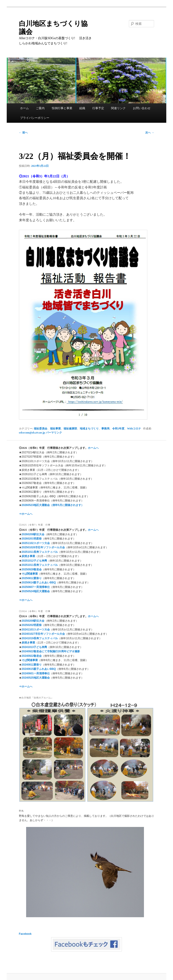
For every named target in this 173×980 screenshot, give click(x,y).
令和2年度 (118, 429)
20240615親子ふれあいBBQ (39, 669)
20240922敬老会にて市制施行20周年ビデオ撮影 (51, 651)
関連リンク (118, 108)
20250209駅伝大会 (33, 621)
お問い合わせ (142, 108)
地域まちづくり (89, 429)
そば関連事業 (30, 574)
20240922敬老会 (32, 656)
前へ (23, 133)
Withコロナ (134, 429)
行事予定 (98, 108)
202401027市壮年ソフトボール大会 (43, 634)
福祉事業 (55, 429)
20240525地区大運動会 (36, 678)
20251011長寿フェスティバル (40, 552)
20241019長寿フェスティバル (40, 638)
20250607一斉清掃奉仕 (36, 587)
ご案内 (40, 108)
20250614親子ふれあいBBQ (39, 583)
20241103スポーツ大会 (36, 630)
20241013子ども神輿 (34, 647)
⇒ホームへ (26, 514)
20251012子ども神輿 (34, 561)
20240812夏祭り (32, 665)
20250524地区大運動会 (36, 591)
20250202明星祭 (32, 625)
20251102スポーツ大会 (36, 543)
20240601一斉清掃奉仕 (36, 673)
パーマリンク (54, 433)
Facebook (25, 934)
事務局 (105, 429)
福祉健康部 (70, 429)
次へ (150, 133)
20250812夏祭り (32, 578)
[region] (86, 751)
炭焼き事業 (28, 556)
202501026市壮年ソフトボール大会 (43, 547)
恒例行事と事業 (62, 108)
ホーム (24, 108)
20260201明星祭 (32, 539)
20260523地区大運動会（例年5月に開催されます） (53, 505)
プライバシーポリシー (35, 118)
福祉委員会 (41, 429)
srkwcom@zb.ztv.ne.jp (32, 433)
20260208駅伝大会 (33, 534)
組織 (82, 108)
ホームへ (93, 448)
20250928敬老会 (32, 569)
